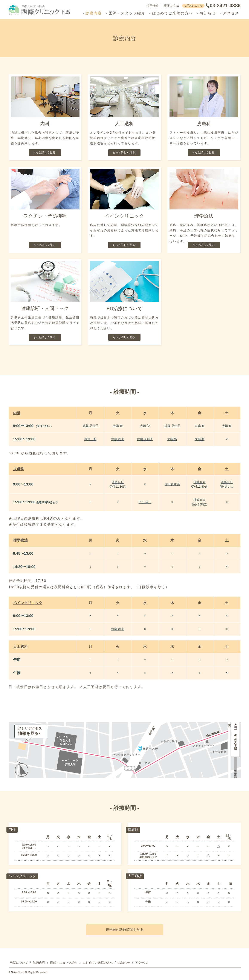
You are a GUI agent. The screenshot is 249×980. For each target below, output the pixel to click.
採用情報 (153, 6)
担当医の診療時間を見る (125, 930)
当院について (19, 963)
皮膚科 (19, 469)
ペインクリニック (28, 603)
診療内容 (94, 13)
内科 (17, 413)
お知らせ (208, 13)
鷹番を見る (171, 6)
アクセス (231, 13)
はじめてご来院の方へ (173, 13)
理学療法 (20, 540)
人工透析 (20, 647)
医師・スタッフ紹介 (127, 13)
